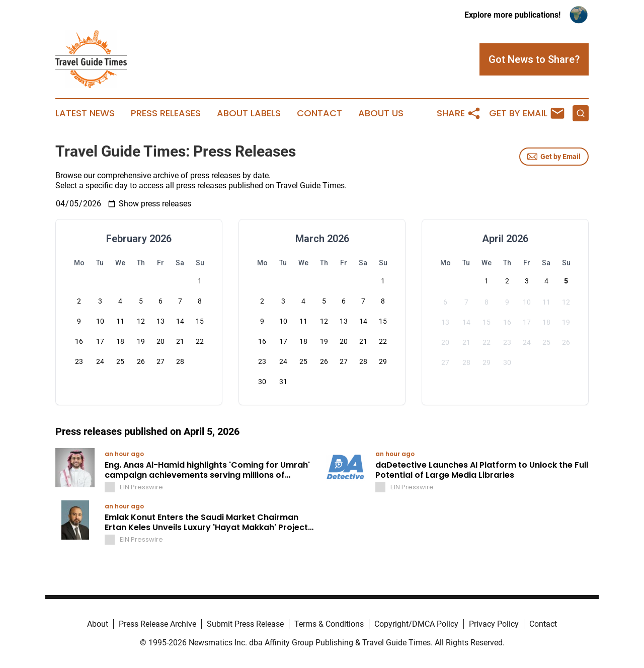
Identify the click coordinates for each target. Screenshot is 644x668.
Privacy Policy (494, 624)
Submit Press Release (245, 624)
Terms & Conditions (329, 624)
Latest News (85, 113)
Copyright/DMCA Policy (416, 624)
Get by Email (554, 157)
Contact (319, 113)
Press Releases (166, 113)
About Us (381, 113)
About (98, 624)
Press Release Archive (157, 624)
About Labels (249, 113)
